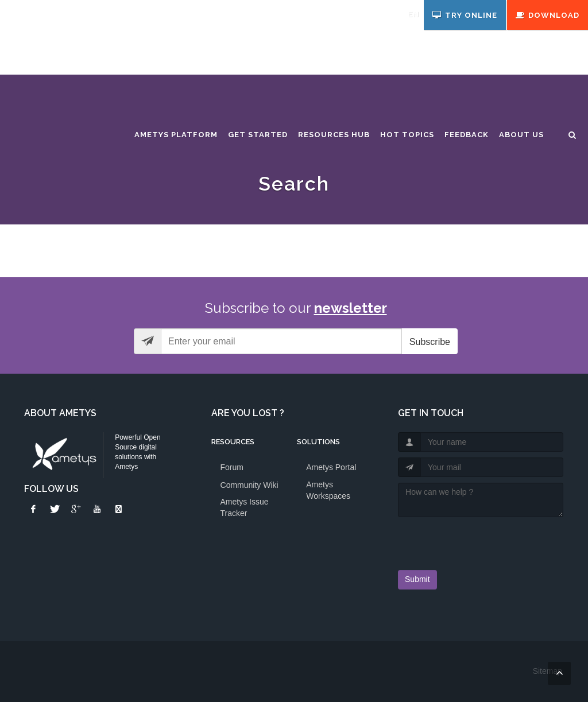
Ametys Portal (331, 467)
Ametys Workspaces (328, 490)
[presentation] (465, 540)
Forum (232, 467)
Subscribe (430, 342)
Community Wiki (249, 485)
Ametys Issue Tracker (245, 507)
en (413, 14)
